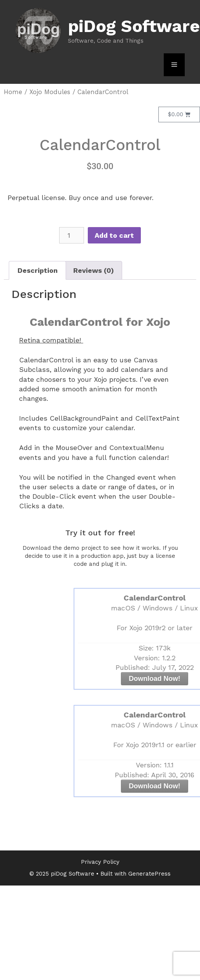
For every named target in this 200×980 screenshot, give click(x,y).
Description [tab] (38, 270)
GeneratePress (149, 874)
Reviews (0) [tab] (94, 270)
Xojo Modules (50, 92)
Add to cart (114, 235)
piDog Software (134, 26)
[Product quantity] (72, 235)
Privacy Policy (100, 862)
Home (13, 92)
